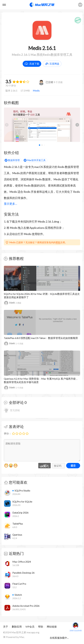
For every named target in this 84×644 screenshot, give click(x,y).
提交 (73, 465)
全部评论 (16, 402)
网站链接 (52, 627)
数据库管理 (14, 160)
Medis (36, 90)
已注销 (46, 82)
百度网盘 (54, 64)
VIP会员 (30, 627)
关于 (6, 627)
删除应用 (17, 627)
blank (9, 303)
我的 (80, 5)
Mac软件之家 (42, 5)
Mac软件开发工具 (36, 160)
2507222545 (76, 627)
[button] (77, 125)
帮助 (58, 242)
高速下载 (34, 64)
